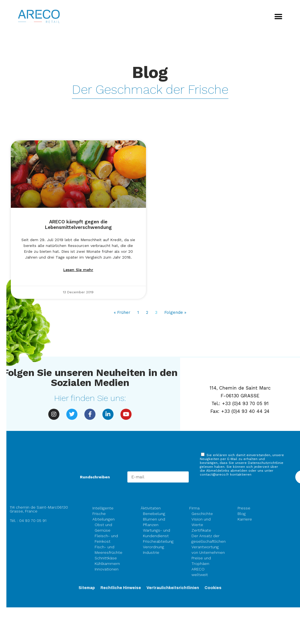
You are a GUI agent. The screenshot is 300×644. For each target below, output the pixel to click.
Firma (196, 508)
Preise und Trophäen (201, 561)
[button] (278, 17)
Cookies (213, 588)
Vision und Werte (201, 522)
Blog (242, 514)
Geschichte (202, 514)
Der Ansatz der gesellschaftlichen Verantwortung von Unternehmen (209, 544)
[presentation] (242, 492)
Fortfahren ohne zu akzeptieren (118, 12)
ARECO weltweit (200, 572)
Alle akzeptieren (53, 142)
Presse (244, 508)
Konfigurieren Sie (110, 142)
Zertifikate (201, 530)
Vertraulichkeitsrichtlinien (173, 588)
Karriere (245, 519)
